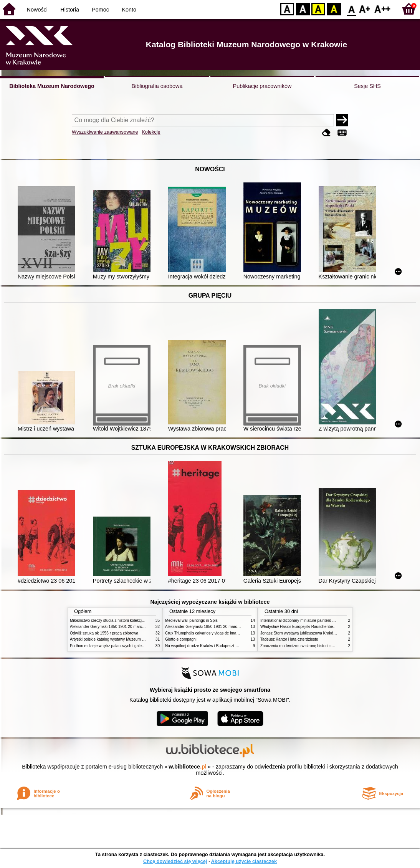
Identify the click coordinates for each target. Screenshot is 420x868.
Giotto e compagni (181, 639)
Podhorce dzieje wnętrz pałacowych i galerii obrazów (115, 646)
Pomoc (100, 10)
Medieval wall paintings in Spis (191, 620)
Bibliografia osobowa (157, 86)
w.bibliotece (188, 767)
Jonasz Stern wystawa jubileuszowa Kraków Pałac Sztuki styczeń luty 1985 (325, 633)
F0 (351, 9)
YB (318, 9)
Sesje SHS (367, 86)
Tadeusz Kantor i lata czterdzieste (289, 639)
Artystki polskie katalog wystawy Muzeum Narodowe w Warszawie (126, 639)
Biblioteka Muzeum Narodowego (52, 86)
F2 (383, 9)
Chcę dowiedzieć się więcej (175, 861)
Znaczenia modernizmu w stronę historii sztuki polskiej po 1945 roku (319, 646)
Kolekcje (151, 132)
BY (334, 9)
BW (303, 9)
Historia (70, 10)
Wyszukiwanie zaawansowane (105, 132)
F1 (365, 9)
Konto (129, 10)
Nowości (37, 10)
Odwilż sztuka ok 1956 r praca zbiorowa (104, 633)
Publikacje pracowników (262, 86)
